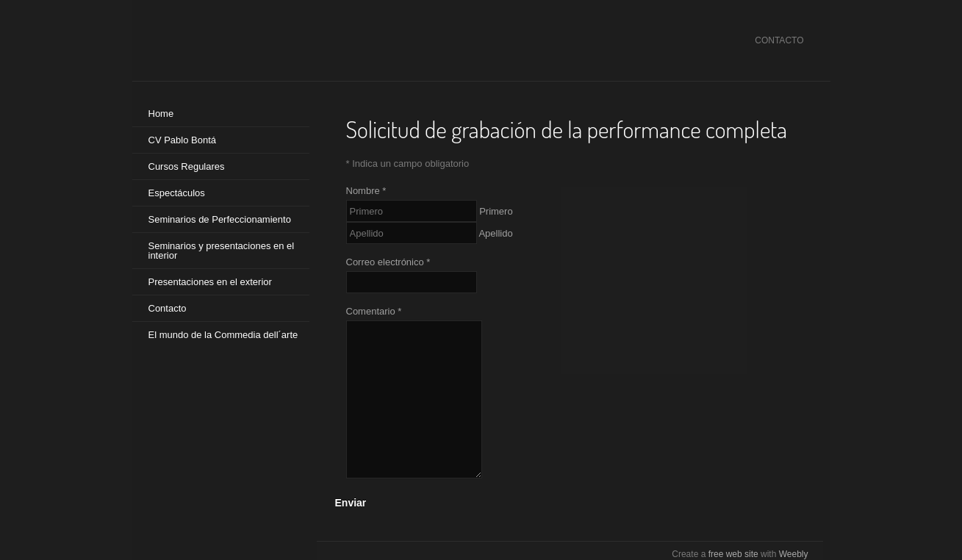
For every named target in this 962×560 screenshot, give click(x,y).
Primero (496, 211)
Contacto (168, 308)
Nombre (366, 191)
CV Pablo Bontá (183, 140)
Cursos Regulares (187, 166)
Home (161, 114)
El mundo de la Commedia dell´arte (223, 335)
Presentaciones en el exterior (210, 282)
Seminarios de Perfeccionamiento (220, 219)
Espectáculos (177, 193)
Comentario (374, 311)
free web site (733, 554)
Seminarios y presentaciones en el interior (222, 251)
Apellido (495, 233)
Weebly (794, 554)
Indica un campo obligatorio (408, 164)
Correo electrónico (388, 262)
